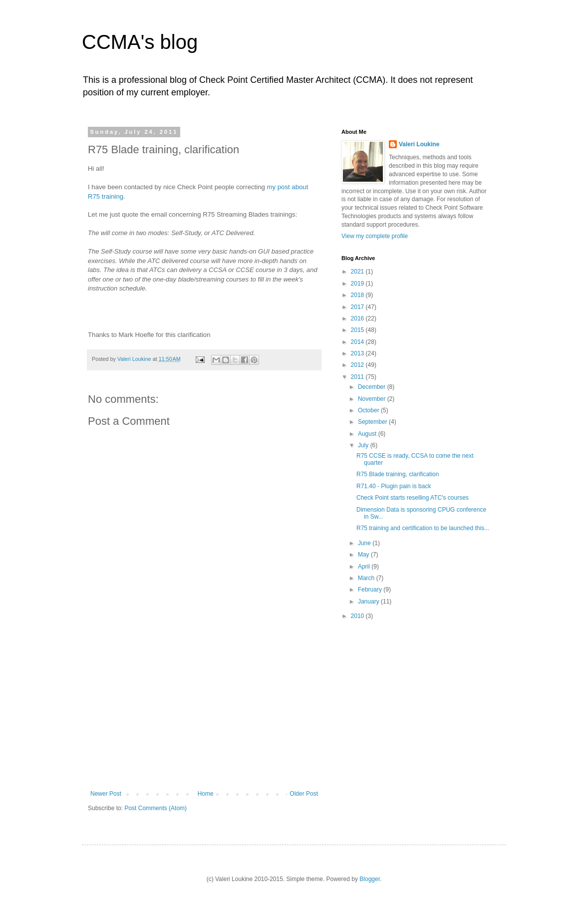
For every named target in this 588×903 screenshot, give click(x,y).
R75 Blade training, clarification (398, 474)
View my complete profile (375, 236)
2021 (358, 272)
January (369, 602)
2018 (358, 295)
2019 (358, 284)
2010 (358, 616)
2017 (358, 307)
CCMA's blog (140, 42)
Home (206, 794)
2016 (358, 318)
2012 (358, 365)
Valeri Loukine (419, 144)
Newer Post (106, 794)
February (371, 590)
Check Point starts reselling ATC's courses (413, 498)
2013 (358, 353)
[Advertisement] (204, 715)
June (365, 543)
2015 (358, 330)
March (367, 578)
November (373, 399)
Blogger (370, 879)
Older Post (304, 794)
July (364, 445)
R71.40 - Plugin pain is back (394, 486)
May (364, 555)
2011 (358, 377)
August (368, 434)
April (365, 567)
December (373, 387)
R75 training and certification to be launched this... (423, 528)
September (373, 422)
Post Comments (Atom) (155, 808)
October (369, 410)
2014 (358, 342)
